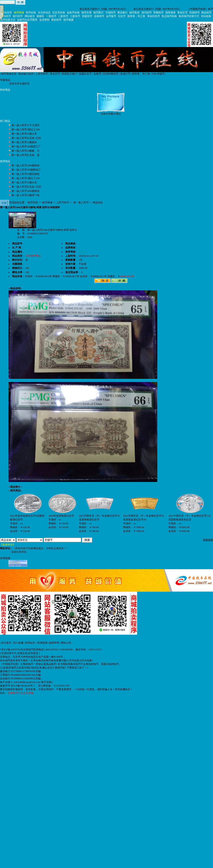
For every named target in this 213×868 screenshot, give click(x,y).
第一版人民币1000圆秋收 (26, 165)
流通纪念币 (85, 74)
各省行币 (125, 74)
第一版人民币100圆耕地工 (26, 170)
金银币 (97, 74)
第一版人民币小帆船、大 (26, 151)
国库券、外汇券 (141, 74)
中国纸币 (111, 13)
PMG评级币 (158, 74)
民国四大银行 (70, 74)
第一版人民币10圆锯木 (24, 142)
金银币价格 (73, 13)
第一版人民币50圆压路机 (26, 174)
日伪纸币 (6, 16)
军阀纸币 (158, 13)
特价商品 (5, 90)
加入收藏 (18, 643)
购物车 (40, 16)
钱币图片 (98, 13)
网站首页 (7, 13)
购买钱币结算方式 (189, 16)
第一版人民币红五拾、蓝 (26, 155)
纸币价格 (31, 13)
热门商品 (5, 121)
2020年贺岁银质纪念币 (61, 516)
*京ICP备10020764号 (12, 650)
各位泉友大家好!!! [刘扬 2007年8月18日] (103, 9)
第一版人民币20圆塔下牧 (26, 195)
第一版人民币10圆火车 (24, 134)
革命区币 (182, 13)
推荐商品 (5, 161)
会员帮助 (44, 20)
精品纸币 (206, 13)
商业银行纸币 (26, 74)
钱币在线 (33, 202)
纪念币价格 (59, 13)
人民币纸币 (42, 74)
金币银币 (111, 16)
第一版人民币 (81, 202)
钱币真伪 (134, 13)
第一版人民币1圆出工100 (26, 130)
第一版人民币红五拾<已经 (26, 138)
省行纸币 (18, 16)
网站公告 (66, 643)
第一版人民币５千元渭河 (26, 125)
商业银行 (122, 13)
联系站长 (30, 643)
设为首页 (6, 643)
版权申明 (54, 643)
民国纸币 (195, 13)
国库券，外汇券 (136, 16)
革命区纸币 (153, 16)
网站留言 (30, 16)
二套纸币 (63, 16)
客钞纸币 (56, 20)
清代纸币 (146, 13)
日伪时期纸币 (111, 74)
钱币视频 (68, 20)
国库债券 (170, 13)
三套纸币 (75, 16)
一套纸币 (51, 16)
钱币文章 (87, 13)
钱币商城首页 (9, 74)
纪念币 (122, 16)
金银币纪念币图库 (27, 20)
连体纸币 (99, 16)
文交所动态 (44, 13)
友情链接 (42, 643)
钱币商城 (19, 13)
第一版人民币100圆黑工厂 (26, 147)
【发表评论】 (8, 545)
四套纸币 (87, 16)
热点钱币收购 (169, 16)
